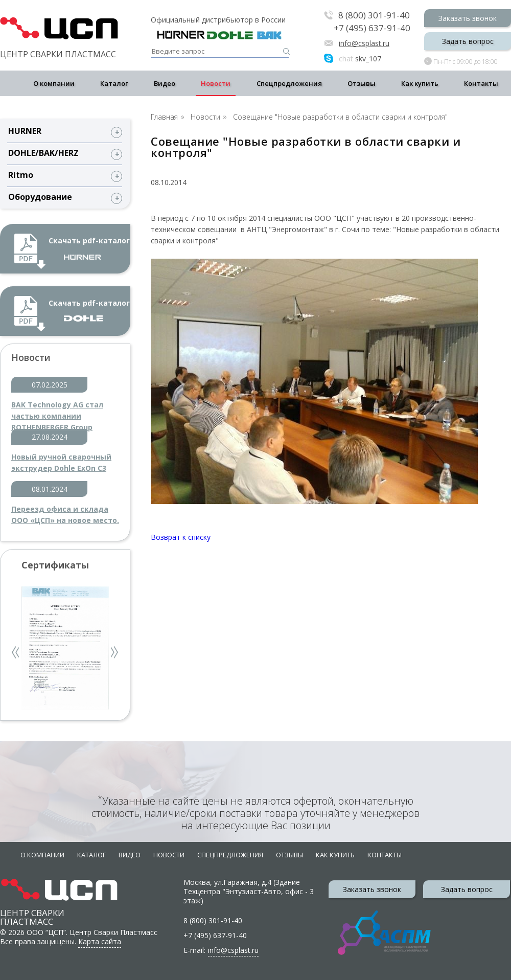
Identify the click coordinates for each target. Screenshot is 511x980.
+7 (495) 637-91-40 (372, 28)
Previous (16, 654)
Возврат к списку (181, 537)
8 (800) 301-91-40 (374, 16)
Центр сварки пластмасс (32, 908)
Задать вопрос (468, 41)
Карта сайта (100, 941)
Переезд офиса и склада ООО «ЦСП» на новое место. (65, 515)
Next (115, 654)
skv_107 (360, 59)
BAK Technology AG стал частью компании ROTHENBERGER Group (57, 411)
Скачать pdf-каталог (89, 248)
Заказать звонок (468, 18)
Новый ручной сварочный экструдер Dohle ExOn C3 (61, 462)
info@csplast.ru (364, 43)
